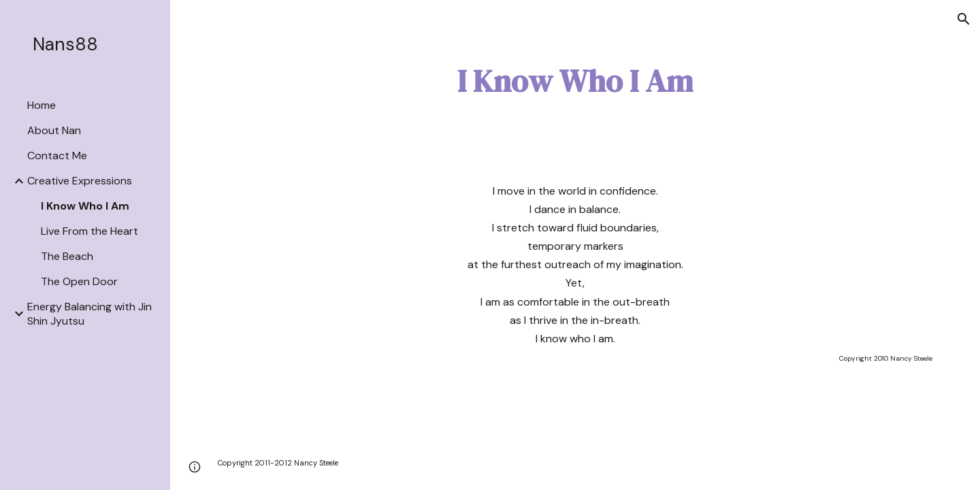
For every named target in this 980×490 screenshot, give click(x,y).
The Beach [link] (67, 256)
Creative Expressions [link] (80, 181)
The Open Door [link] (79, 281)
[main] (575, 81)
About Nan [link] (54, 130)
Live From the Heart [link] (89, 231)
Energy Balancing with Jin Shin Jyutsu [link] (89, 314)
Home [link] (42, 105)
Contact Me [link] (57, 156)
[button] (964, 19)
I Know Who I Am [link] (85, 206)
